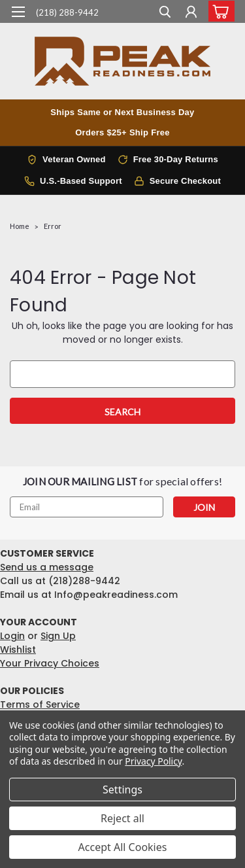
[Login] (191, 13)
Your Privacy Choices (50, 663)
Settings (122, 790)
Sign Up (58, 636)
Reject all (122, 818)
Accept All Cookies (123, 847)
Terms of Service (40, 704)
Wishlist (18, 650)
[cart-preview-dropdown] (219, 11)
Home (20, 226)
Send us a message (47, 567)
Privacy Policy (153, 761)
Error (53, 226)
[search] (165, 13)
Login (12, 636)
